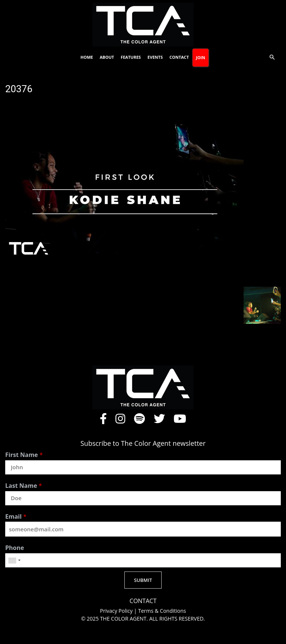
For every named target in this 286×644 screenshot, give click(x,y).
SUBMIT (143, 580)
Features (131, 57)
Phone (15, 548)
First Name (24, 455)
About (107, 57)
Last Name (24, 486)
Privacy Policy (117, 611)
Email (16, 517)
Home (87, 57)
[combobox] (14, 560)
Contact (179, 57)
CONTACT (143, 601)
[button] (272, 57)
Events (155, 57)
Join (201, 57)
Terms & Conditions (162, 611)
